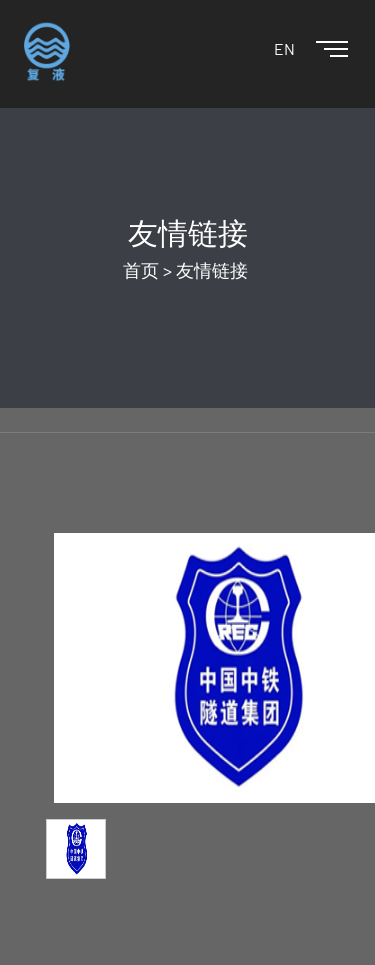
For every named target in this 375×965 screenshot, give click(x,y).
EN (284, 48)
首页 (141, 270)
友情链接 (212, 270)
